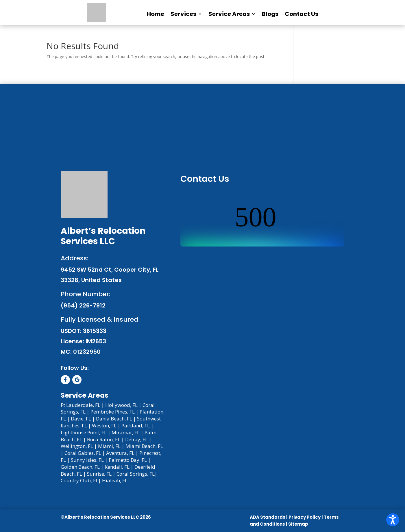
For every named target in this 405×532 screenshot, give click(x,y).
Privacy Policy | (306, 517)
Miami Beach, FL (144, 446)
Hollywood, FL (121, 405)
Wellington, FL (77, 446)
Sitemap (298, 524)
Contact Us (302, 14)
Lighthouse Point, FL (84, 432)
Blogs (270, 14)
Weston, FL (104, 426)
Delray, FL (136, 439)
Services (183, 14)
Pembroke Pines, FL (113, 412)
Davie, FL (81, 419)
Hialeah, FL (115, 480)
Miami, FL (109, 446)
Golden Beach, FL (80, 467)
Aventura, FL (120, 453)
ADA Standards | (269, 517)
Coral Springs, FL (136, 474)
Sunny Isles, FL (87, 460)
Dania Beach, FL (114, 419)
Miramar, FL (126, 432)
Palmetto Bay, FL (128, 460)
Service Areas (229, 14)
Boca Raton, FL (104, 439)
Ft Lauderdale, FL (81, 405)
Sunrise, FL (99, 474)
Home (156, 14)
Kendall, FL (117, 467)
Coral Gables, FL (83, 453)
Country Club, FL (79, 480)
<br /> (262, 225)
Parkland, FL (136, 426)
